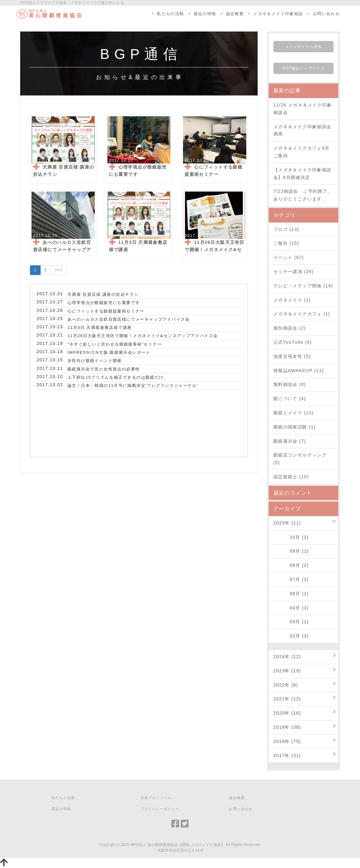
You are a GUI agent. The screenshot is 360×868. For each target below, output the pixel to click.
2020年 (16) (287, 713)
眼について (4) (290, 399)
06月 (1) (291, 594)
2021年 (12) (287, 699)
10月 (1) (291, 537)
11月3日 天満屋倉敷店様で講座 (100, 328)
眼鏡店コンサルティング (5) (300, 459)
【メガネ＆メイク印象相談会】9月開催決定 (303, 174)
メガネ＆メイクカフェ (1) (302, 314)
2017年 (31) (287, 756)
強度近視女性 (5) (292, 356)
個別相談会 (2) (290, 328)
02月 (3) (291, 636)
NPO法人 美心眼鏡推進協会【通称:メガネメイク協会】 (178, 845)
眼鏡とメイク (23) (294, 413)
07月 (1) (291, 579)
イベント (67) (289, 257)
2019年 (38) (287, 727)
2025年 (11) (287, 523)
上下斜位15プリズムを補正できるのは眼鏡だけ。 (118, 377)
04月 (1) (291, 608)
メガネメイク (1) (292, 300)
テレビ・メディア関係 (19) (303, 286)
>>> (59, 270)
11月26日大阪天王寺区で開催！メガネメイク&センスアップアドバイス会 (143, 336)
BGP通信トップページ (303, 68)
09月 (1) (291, 551)
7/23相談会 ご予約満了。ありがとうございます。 (303, 195)
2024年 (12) (287, 657)
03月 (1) (291, 622)
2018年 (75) (287, 741)
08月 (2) (291, 565)
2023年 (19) (287, 671)
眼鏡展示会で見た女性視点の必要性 (104, 369)
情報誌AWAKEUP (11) (299, 371)
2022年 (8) (286, 685)
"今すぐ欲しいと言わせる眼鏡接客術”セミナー (115, 344)
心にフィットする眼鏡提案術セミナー (106, 311)
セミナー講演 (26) (294, 272)
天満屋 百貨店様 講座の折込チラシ (103, 294)
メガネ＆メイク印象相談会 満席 (303, 130)
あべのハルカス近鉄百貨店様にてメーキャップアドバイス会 (129, 319)
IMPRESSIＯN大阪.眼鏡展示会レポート (109, 352)
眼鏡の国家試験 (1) (294, 427)
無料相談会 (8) (290, 384)
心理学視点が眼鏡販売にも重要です (104, 303)
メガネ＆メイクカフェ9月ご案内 (302, 152)
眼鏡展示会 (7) (290, 441)
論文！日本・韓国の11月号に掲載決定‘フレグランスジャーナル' (133, 385)
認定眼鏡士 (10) (291, 477)
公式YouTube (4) (293, 342)
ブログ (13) (286, 229)
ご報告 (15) (286, 243)
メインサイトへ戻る (304, 47)
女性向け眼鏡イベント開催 (95, 361)
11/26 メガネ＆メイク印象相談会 (303, 109)
